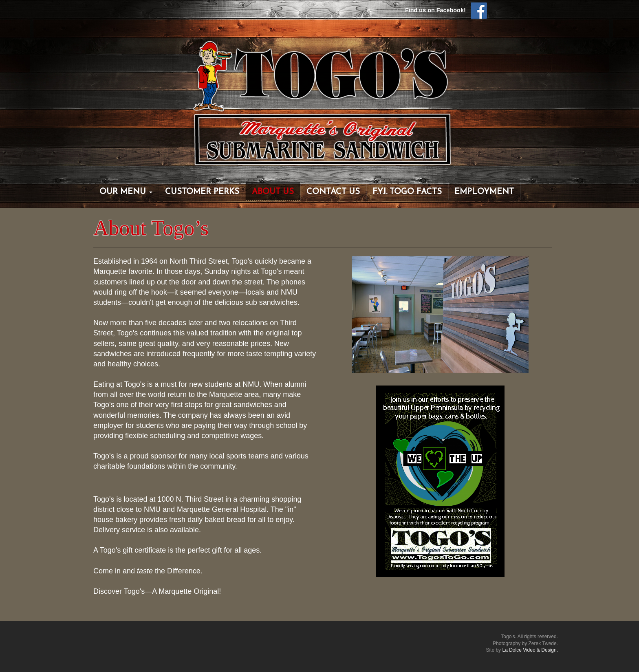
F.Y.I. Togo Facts (407, 192)
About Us (273, 192)
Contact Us (333, 192)
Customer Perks (202, 192)
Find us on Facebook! (446, 10)
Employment (484, 192)
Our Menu (126, 192)
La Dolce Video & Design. (530, 650)
